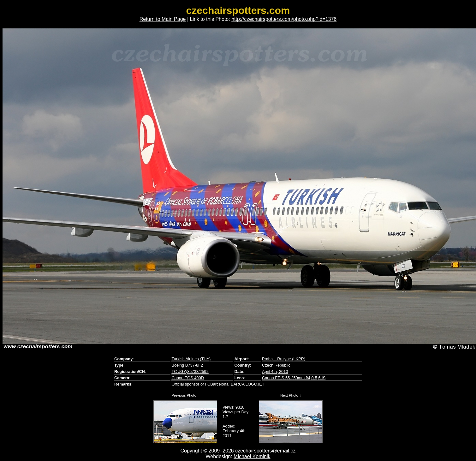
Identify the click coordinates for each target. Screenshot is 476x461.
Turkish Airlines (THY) (191, 359)
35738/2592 (198, 371)
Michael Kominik (252, 456)
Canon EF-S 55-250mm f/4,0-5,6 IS (294, 378)
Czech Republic (276, 365)
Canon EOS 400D (187, 378)
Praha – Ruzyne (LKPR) (284, 359)
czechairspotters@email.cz (265, 451)
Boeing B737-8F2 (187, 365)
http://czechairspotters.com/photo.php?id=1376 (284, 19)
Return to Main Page (163, 19)
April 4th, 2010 (275, 371)
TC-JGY (179, 371)
